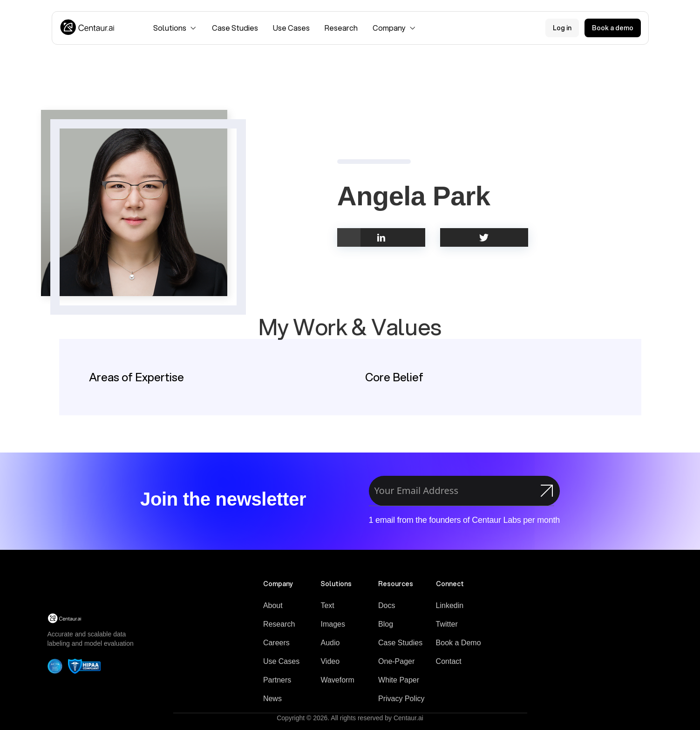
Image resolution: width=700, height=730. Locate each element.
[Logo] (88, 28)
